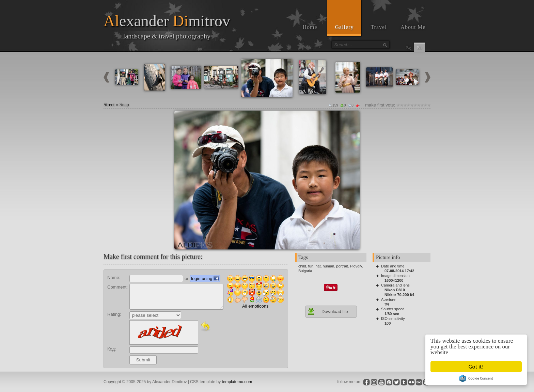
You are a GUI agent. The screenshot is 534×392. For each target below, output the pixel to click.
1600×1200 (394, 280)
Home (310, 27)
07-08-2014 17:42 (399, 271)
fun (311, 266)
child (302, 266)
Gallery (344, 27)
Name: (114, 277)
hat (318, 266)
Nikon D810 (395, 290)
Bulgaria (305, 271)
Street (109, 105)
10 (429, 105)
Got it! (476, 367)
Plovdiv (356, 266)
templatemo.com (237, 382)
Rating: (114, 314)
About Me (413, 27)
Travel (379, 27)
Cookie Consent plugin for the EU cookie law (476, 378)
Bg (408, 48)
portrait (342, 266)
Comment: (117, 287)
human (329, 266)
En (419, 48)
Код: (112, 349)
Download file (328, 311)
